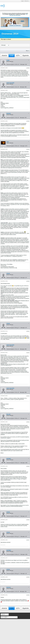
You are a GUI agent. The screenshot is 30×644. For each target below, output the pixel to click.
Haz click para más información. (19, 15)
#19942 (28, 353)
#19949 (28, 577)
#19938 (28, 121)
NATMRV (9, 459)
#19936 (28, 68)
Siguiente (26, 55)
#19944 (28, 422)
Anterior (4, 55)
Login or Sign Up (25, 1)
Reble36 (9, 113)
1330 (12, 55)
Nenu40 (8, 414)
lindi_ (8, 142)
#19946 (28, 520)
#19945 (28, 466)
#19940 (28, 281)
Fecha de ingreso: (10, 64)
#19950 (28, 595)
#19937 (28, 91)
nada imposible (10, 83)
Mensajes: (23, 64)
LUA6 (8, 60)
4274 (18, 55)
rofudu (8, 274)
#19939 (28, 149)
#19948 (28, 558)
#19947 (28, 540)
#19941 (28, 331)
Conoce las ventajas (15, 26)
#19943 (28, 396)
